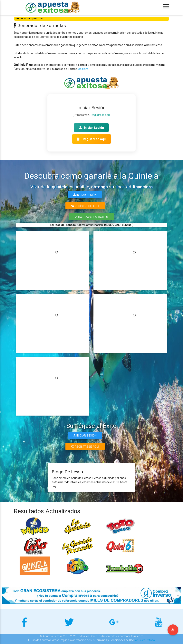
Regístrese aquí (101, 115)
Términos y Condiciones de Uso (115, 640)
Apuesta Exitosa (145, 640)
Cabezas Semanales (91, 217)
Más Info (83, 69)
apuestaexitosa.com (130, 636)
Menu (173, 630)
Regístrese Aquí (91, 139)
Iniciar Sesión (91, 128)
